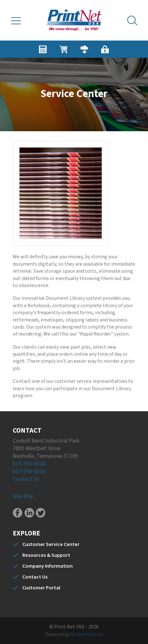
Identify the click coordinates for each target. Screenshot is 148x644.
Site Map (23, 496)
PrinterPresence (87, 634)
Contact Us (26, 479)
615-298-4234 (29, 471)
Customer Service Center (51, 544)
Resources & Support (46, 555)
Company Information (48, 566)
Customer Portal (41, 588)
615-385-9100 (29, 464)
